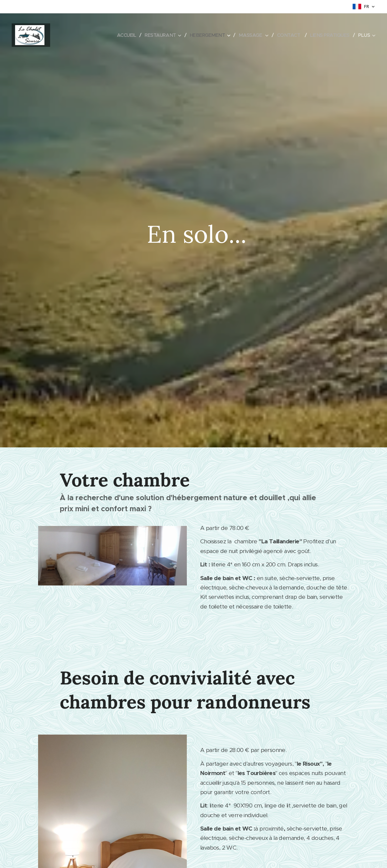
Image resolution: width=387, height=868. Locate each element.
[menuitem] (120, 35)
